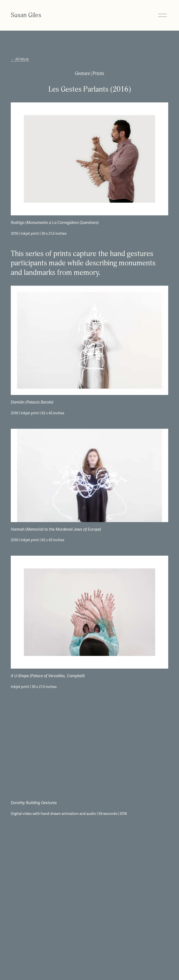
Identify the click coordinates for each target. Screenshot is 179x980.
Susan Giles (26, 15)
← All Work (20, 59)
